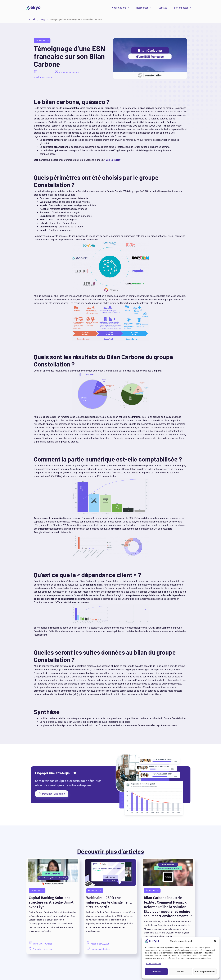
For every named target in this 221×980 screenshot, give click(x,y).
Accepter (156, 972)
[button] (215, 941)
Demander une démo (52, 794)
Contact (163, 8)
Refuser (181, 972)
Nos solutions (120, 8)
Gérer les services (154, 964)
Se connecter (182, 8)
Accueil (32, 20)
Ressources (144, 8)
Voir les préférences (205, 972)
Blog (42, 20)
